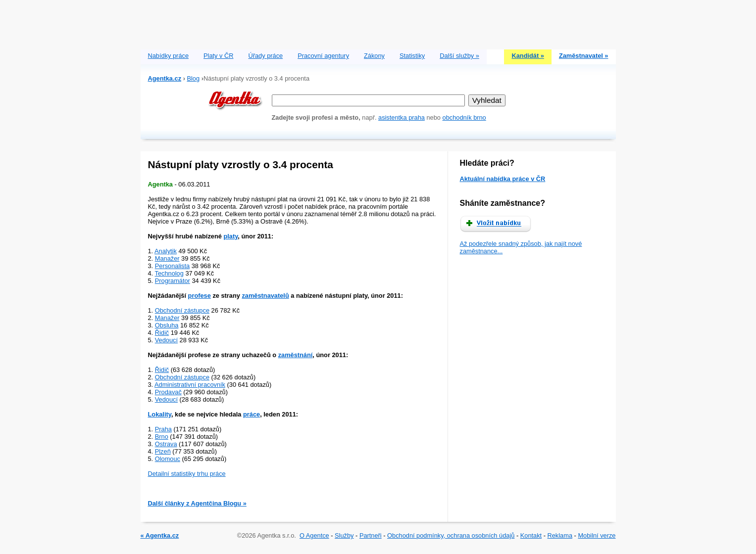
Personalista (172, 266)
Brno (162, 437)
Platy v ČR (218, 56)
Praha (163, 429)
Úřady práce (265, 56)
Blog (193, 78)
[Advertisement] (378, 22)
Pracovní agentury (323, 56)
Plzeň (163, 451)
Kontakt (531, 535)
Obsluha (167, 325)
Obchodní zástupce (182, 310)
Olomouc (168, 459)
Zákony (374, 56)
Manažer (167, 258)
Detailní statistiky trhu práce (187, 474)
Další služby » (459, 56)
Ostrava (166, 444)
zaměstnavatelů (265, 296)
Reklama (560, 535)
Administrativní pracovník (190, 385)
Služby (344, 535)
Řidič (162, 333)
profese (200, 296)
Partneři (371, 535)
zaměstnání (296, 355)
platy (230, 236)
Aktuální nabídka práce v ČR (503, 179)
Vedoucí (166, 340)
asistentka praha (402, 117)
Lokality (160, 414)
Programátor (173, 281)
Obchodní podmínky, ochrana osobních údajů (451, 535)
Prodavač (168, 392)
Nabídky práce (169, 56)
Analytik (166, 251)
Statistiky (412, 56)
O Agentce (314, 535)
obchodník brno (464, 117)
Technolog (169, 273)
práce (252, 414)
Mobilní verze (597, 535)
